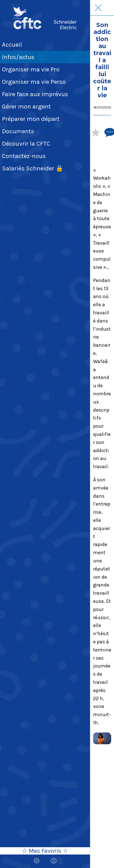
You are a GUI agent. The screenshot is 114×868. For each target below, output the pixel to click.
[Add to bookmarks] (95, 132)
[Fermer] (98, 8)
